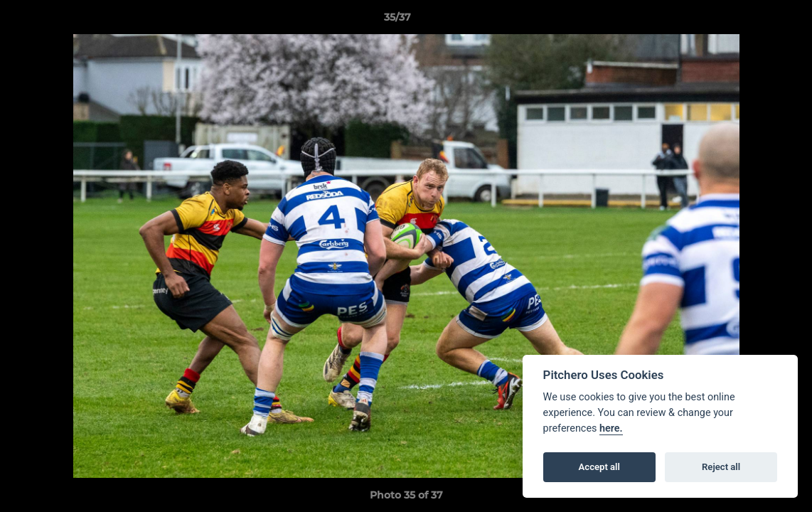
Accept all (599, 467)
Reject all (721, 467)
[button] (752, 21)
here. (611, 428)
